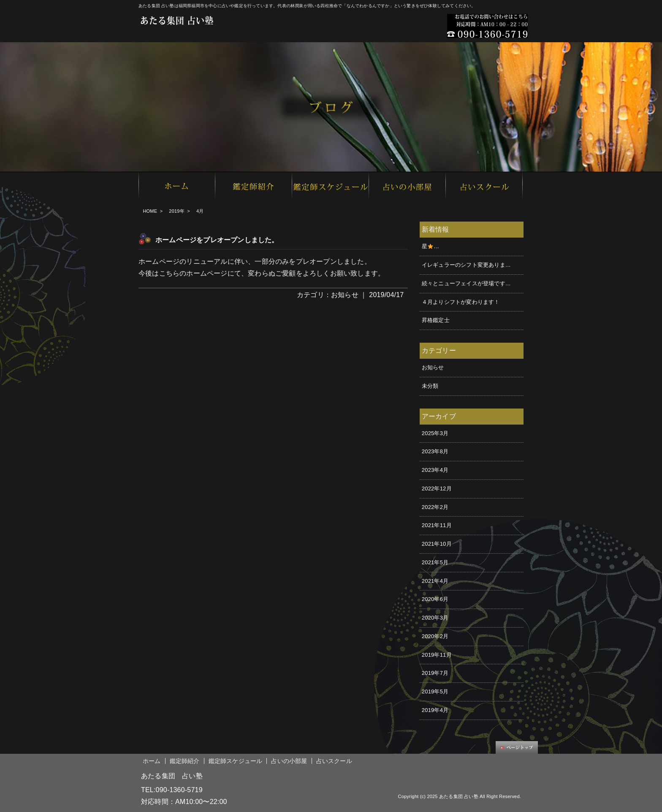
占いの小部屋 (289, 761)
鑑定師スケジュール (236, 761)
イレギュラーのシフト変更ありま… (466, 265)
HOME (150, 211)
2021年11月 (437, 525)
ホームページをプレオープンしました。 (217, 240)
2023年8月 (435, 451)
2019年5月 (435, 692)
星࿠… (430, 246)
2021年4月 (435, 581)
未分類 (430, 386)
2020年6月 (435, 599)
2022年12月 (437, 489)
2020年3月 (435, 618)
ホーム (152, 761)
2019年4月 (435, 710)
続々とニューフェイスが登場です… (466, 283)
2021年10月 (437, 544)
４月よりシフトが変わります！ (461, 302)
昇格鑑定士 (436, 320)
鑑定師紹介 (185, 761)
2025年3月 (435, 433)
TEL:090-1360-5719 (172, 790)
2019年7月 (435, 673)
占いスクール (334, 761)
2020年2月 (435, 636)
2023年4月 (435, 470)
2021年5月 (435, 562)
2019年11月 (437, 655)
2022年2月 (435, 507)
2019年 (176, 211)
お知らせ (345, 295)
